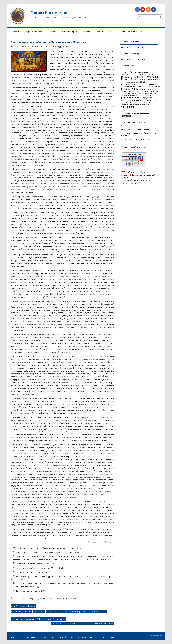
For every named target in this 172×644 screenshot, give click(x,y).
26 (141, 163)
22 (129, 163)
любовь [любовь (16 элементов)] (150, 89)
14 (126, 161)
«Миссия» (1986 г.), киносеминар (136, 129)
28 (126, 165)
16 (132, 161)
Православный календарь (131, 32)
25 (138, 163)
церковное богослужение (74, 612)
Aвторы (86, 32)
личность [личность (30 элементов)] (142, 89)
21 (126, 163)
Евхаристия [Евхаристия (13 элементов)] (149, 75)
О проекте (15, 32)
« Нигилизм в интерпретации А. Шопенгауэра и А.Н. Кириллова (38, 619)
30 (132, 165)
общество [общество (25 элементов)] (139, 93)
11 (138, 160)
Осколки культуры (104, 32)
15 (129, 161)
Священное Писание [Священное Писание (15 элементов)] (128, 82)
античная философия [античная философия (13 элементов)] (142, 85)
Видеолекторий (70, 32)
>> (140, 154)
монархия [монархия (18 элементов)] (146, 91)
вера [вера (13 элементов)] (137, 87)
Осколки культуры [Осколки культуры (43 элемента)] (146, 77)
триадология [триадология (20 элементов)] (127, 104)
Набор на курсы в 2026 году (134, 122)
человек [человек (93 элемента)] (128, 107)
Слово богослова (49, 13)
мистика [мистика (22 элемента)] (135, 91)
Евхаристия (16, 612)
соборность (39, 612)
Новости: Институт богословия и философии (137, 115)
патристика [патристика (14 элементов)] (125, 95)
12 (141, 160)
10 (135, 160)
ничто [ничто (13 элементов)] (132, 93)
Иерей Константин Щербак (32, 47)
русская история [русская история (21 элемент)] (143, 95)
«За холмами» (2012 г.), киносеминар (137, 140)
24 (135, 163)
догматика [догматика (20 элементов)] (155, 87)
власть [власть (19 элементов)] (142, 87)
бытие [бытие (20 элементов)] (133, 87)
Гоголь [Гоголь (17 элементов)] (132, 75)
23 (132, 163)
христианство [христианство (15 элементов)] (137, 104)
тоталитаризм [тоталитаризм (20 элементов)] (145, 102)
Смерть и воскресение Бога (134, 126)
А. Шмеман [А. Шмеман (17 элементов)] (125, 73)
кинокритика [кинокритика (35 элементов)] (129, 89)
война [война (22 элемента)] (148, 87)
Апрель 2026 (132, 154)
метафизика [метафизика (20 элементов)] (126, 91)
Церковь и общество (97, 612)
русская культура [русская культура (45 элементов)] (133, 97)
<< (124, 154)
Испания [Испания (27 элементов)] (125, 77)
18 (138, 161)
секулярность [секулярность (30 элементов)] (149, 100)
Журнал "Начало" (65, 47)
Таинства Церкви (54, 612)
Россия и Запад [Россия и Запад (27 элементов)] (129, 79)
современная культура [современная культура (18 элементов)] (130, 102)
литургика (27, 612)
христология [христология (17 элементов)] (147, 104)
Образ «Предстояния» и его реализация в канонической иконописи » (82, 624)
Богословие (51, 47)
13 (123, 161)
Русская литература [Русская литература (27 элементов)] (147, 79)
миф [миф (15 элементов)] (141, 91)
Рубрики (52, 32)
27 (123, 165)
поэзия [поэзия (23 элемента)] (132, 95)
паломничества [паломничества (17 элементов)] (150, 93)
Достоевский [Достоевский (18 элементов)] (140, 74)
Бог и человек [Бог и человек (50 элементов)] (139, 72)
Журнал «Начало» (34, 32)
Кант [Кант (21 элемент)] (132, 77)
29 (129, 165)
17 (135, 161)
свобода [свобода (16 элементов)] (138, 100)
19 (141, 161)
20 (123, 163)
